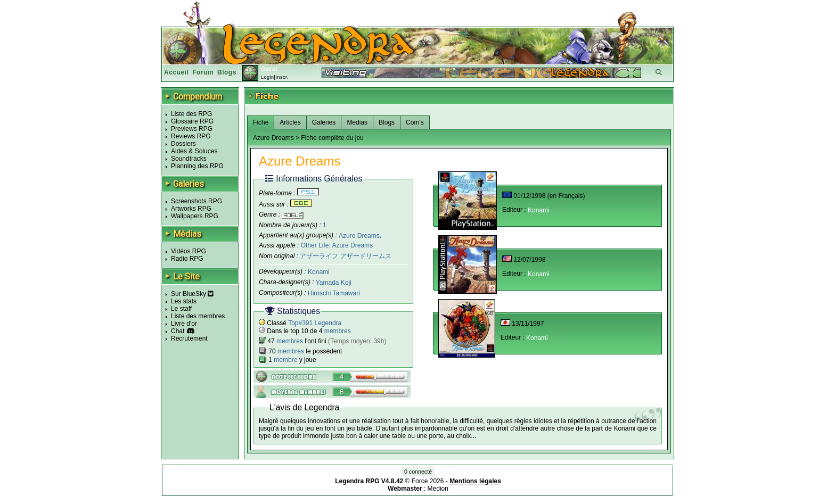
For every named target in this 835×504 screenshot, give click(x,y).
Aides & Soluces (194, 151)
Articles (290, 122)
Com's (415, 122)
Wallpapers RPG (195, 216)
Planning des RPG (197, 166)
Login (268, 77)
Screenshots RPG (197, 201)
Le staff (181, 309)
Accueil (176, 72)
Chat (178, 331)
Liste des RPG (191, 114)
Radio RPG (187, 259)
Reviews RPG (191, 136)
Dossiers (183, 144)
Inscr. (282, 77)
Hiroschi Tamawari (334, 293)
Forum (203, 72)
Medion (438, 489)
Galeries (324, 122)
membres (338, 331)
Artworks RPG (191, 209)
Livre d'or (184, 324)
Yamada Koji (334, 283)
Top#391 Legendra (315, 323)
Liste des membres (198, 316)
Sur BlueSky (192, 294)
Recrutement (189, 338)
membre (285, 360)
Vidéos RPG (189, 251)
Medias (357, 122)
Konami (319, 272)
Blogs (227, 72)
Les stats (184, 301)
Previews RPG (192, 129)
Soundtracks (189, 159)
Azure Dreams (359, 235)
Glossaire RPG (192, 121)
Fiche (261, 122)
